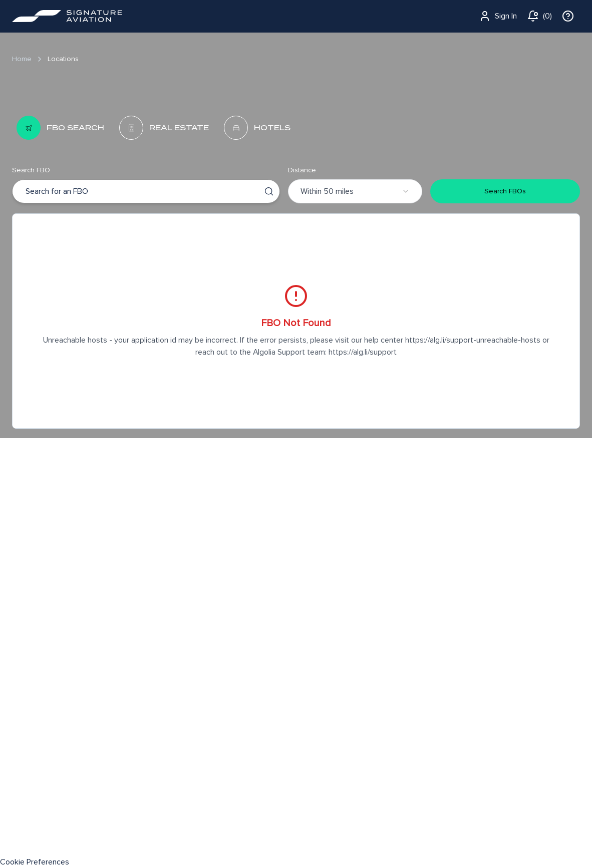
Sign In (498, 16)
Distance (302, 170)
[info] (568, 16)
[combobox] (27, 191)
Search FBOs (505, 191)
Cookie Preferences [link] (35, 862)
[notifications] (539, 16)
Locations (63, 59)
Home (22, 59)
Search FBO (31, 170)
